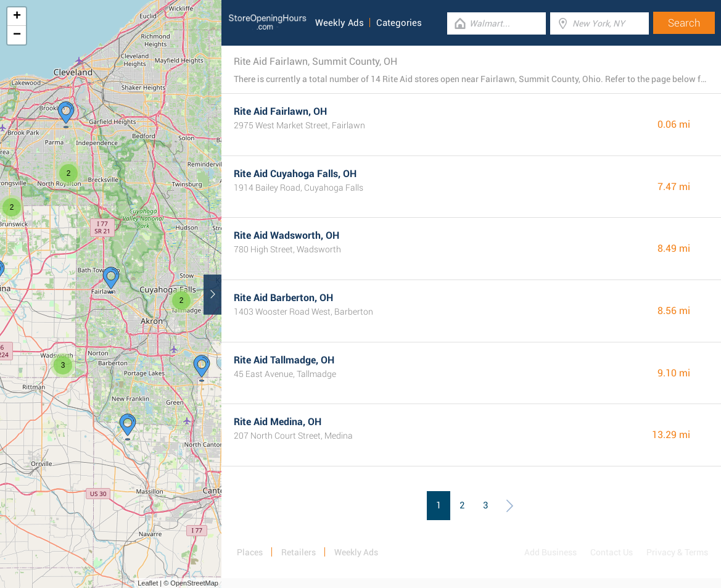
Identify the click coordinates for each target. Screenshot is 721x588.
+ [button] (17, 17)
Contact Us (612, 552)
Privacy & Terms (677, 552)
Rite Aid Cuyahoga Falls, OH (295, 174)
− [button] (17, 35)
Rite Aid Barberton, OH (283, 298)
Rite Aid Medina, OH (278, 422)
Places (250, 552)
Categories (399, 23)
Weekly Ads (340, 23)
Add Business (550, 552)
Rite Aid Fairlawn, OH (280, 111)
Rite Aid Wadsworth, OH (286, 235)
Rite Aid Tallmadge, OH (284, 360)
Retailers (299, 552)
